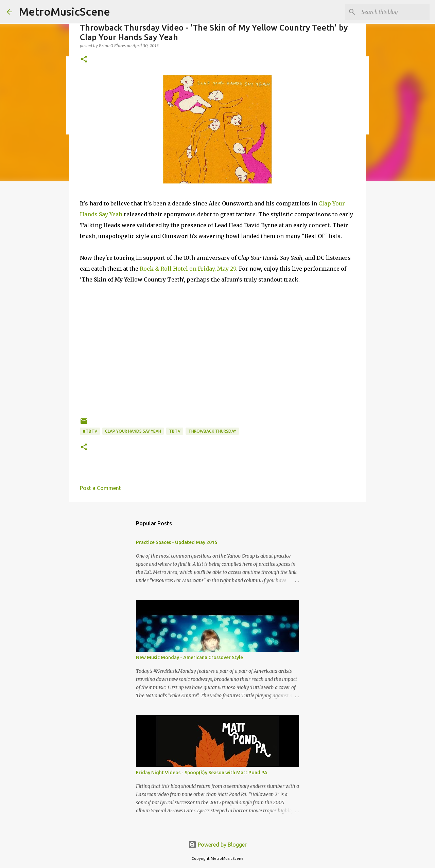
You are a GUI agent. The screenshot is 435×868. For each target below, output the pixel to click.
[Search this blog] (394, 12)
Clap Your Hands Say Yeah (133, 431)
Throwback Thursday (212, 431)
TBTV (175, 431)
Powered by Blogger (217, 845)
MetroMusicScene (65, 12)
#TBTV (90, 431)
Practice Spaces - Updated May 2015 (177, 542)
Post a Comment (100, 488)
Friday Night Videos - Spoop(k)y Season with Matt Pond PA (202, 773)
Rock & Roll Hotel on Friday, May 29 (188, 269)
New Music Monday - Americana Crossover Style (189, 657)
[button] (84, 60)
